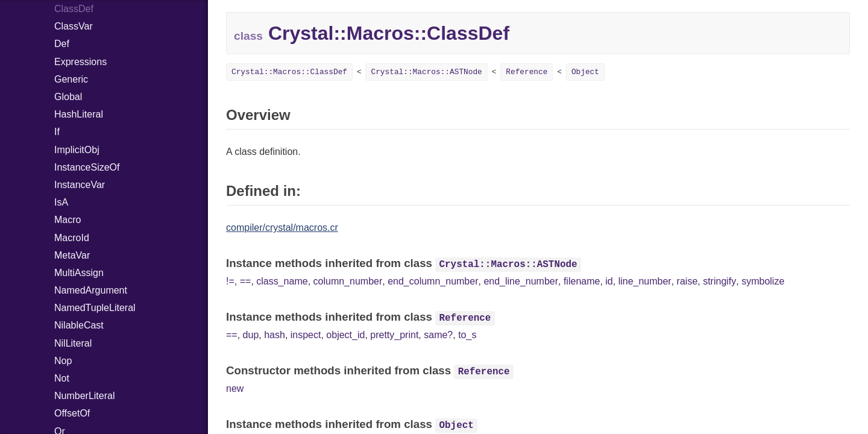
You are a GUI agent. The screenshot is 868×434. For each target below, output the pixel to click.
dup (251, 335)
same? (438, 335)
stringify (719, 281)
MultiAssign (79, 273)
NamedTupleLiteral (95, 308)
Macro (68, 220)
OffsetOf (72, 413)
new (235, 388)
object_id (345, 335)
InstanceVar (80, 185)
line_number (645, 281)
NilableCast (79, 325)
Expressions (80, 62)
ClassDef (74, 9)
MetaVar (72, 255)
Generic (71, 79)
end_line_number (521, 281)
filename (582, 281)
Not (62, 378)
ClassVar (74, 26)
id (609, 281)
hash (275, 335)
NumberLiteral (84, 396)
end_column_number (433, 281)
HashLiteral (79, 114)
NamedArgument (91, 290)
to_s (467, 335)
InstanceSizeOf (87, 167)
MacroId (72, 238)
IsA (61, 202)
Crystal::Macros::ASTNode (426, 72)
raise (687, 281)
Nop (63, 361)
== (246, 281)
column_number (348, 281)
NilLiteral (73, 343)
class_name (282, 281)
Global (68, 97)
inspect (306, 335)
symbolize (763, 281)
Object (585, 72)
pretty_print (394, 335)
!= (230, 281)
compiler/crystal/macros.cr (282, 228)
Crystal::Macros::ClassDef (289, 72)
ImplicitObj (77, 150)
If (57, 132)
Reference (527, 72)
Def (62, 44)
